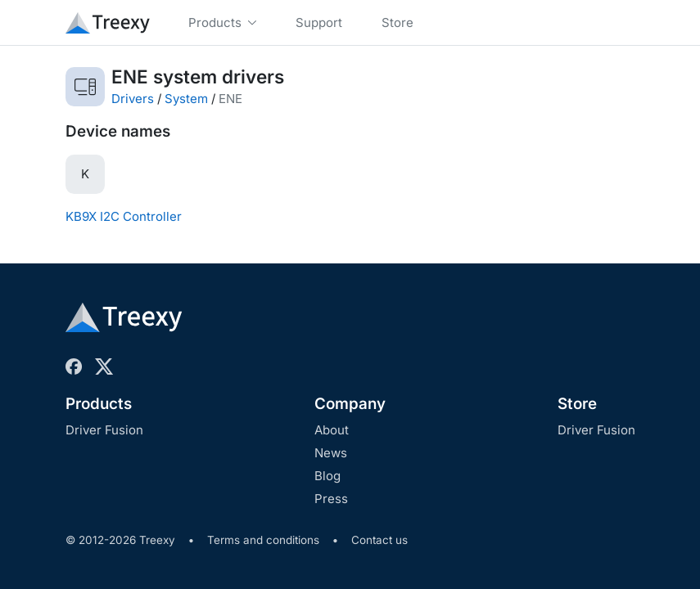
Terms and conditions (263, 540)
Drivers (133, 99)
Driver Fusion (104, 430)
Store (577, 404)
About (332, 430)
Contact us (379, 540)
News (331, 453)
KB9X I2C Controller (124, 216)
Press (331, 499)
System (186, 99)
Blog (327, 476)
